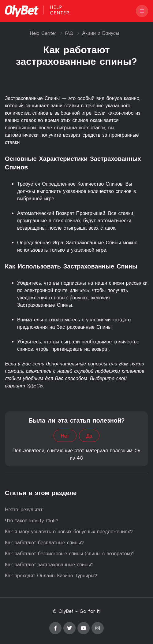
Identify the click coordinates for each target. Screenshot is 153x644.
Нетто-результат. (24, 509)
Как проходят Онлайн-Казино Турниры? (51, 576)
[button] (142, 11)
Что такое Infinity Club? (32, 520)
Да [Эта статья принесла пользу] (89, 436)
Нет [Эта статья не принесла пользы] (65, 436)
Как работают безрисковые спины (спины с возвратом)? (70, 553)
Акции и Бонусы (101, 33)
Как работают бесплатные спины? (44, 542)
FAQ (69, 33)
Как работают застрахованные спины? (49, 564)
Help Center (43, 33)
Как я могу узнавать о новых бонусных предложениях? (69, 531)
